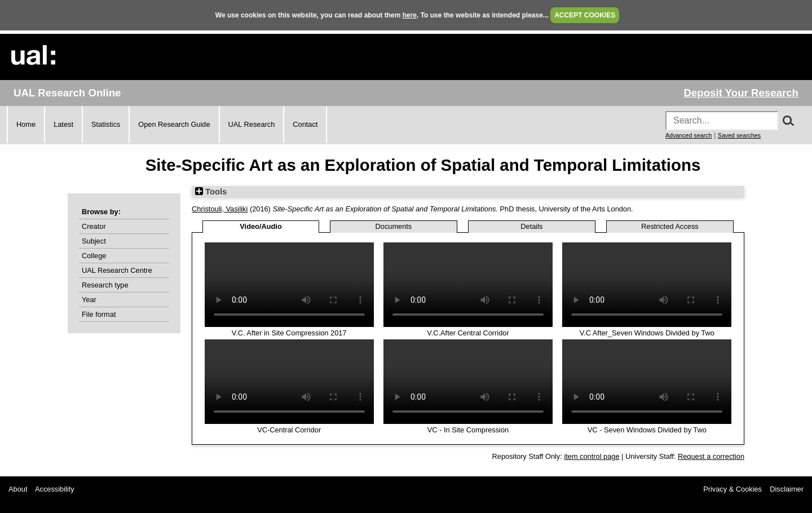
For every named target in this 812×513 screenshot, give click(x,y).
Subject (94, 241)
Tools (211, 192)
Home (26, 124)
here (410, 15)
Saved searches (739, 135)
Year (89, 300)
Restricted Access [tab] (670, 226)
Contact (305, 124)
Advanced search (689, 135)
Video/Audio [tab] (261, 226)
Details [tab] (531, 226)
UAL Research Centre (117, 270)
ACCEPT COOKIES (585, 15)
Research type (105, 285)
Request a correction (711, 456)
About (18, 489)
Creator (94, 226)
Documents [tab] (394, 226)
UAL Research (252, 124)
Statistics (106, 124)
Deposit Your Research (741, 93)
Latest (63, 124)
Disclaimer (787, 489)
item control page (592, 456)
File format (99, 314)
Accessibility (55, 489)
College (94, 256)
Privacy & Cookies (732, 489)
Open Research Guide (174, 124)
